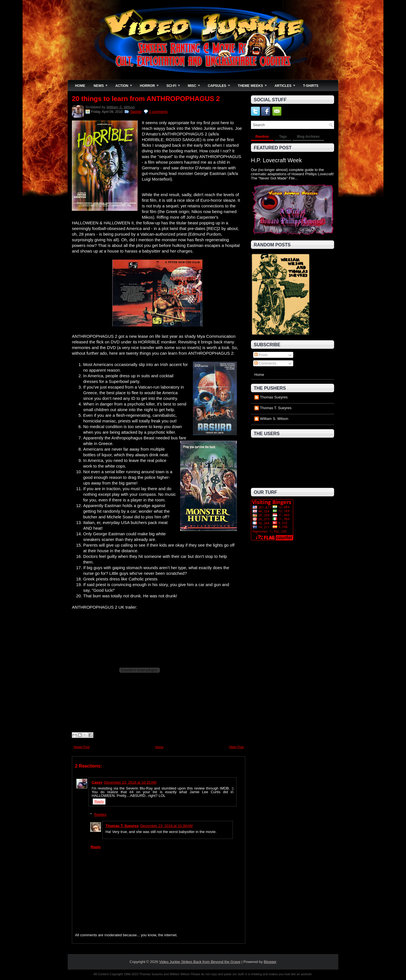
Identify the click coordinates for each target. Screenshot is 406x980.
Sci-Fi (175, 84)
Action (125, 84)
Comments (265, 363)
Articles (287, 84)
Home (80, 86)
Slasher (136, 112)
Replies (100, 815)
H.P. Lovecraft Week (276, 160)
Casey (97, 782)
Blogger (270, 962)
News (102, 84)
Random (262, 137)
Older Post (236, 747)
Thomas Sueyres (274, 397)
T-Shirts (311, 86)
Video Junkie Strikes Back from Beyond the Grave (200, 962)
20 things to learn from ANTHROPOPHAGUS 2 (146, 99)
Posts (261, 355)
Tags (283, 137)
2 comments (158, 112)
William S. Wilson (121, 107)
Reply (99, 802)
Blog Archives (308, 137)
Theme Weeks (254, 84)
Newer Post (82, 747)
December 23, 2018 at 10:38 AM (166, 826)
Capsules (221, 84)
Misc (196, 84)
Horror (151, 84)
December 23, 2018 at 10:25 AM (130, 782)
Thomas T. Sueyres (122, 826)
